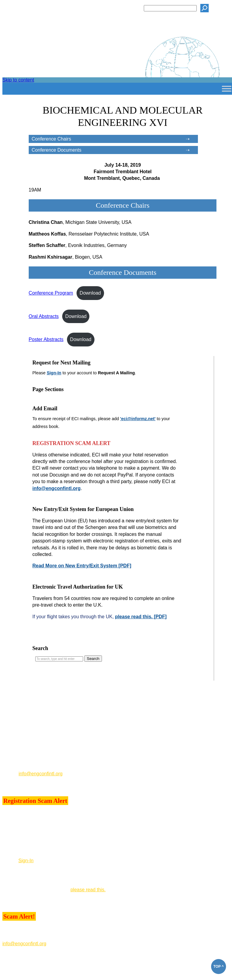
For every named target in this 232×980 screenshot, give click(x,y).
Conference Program (51, 293)
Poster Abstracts (46, 339)
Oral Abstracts (44, 316)
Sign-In (54, 373)
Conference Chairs (51, 139)
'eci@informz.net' (138, 419)
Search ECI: (127, 8)
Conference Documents (57, 150)
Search (40, 648)
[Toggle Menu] (227, 89)
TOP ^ (219, 967)
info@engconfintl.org (56, 488)
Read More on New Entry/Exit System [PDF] (82, 566)
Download (90, 293)
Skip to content (18, 80)
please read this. (88, 890)
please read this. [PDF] (141, 617)
